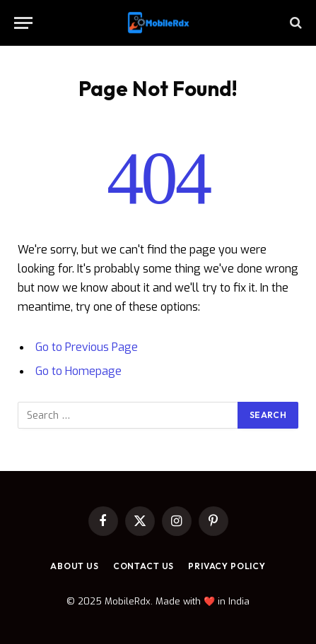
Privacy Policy (227, 566)
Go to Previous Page (87, 347)
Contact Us (144, 566)
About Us (75, 566)
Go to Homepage (78, 371)
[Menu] (23, 23)
